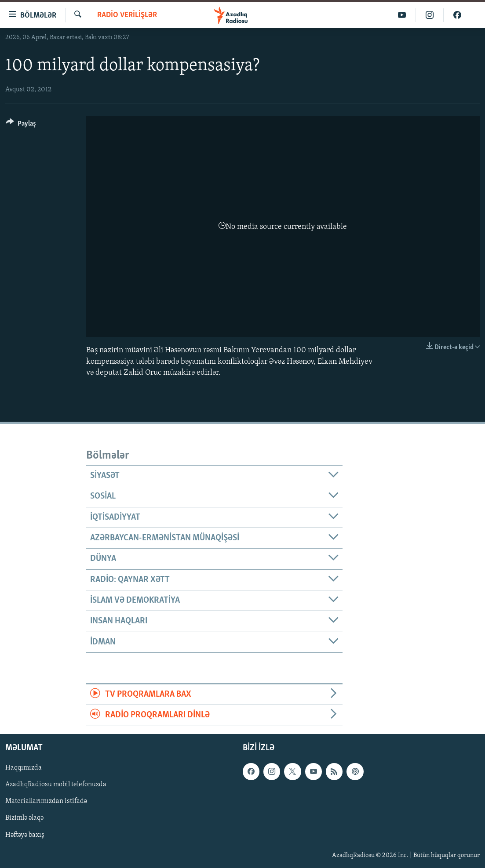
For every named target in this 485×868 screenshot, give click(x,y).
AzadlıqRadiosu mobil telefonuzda (56, 785)
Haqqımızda (24, 768)
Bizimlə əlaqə (24, 818)
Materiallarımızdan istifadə (46, 801)
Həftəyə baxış (25, 835)
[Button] (21, 125)
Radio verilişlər (127, 15)
